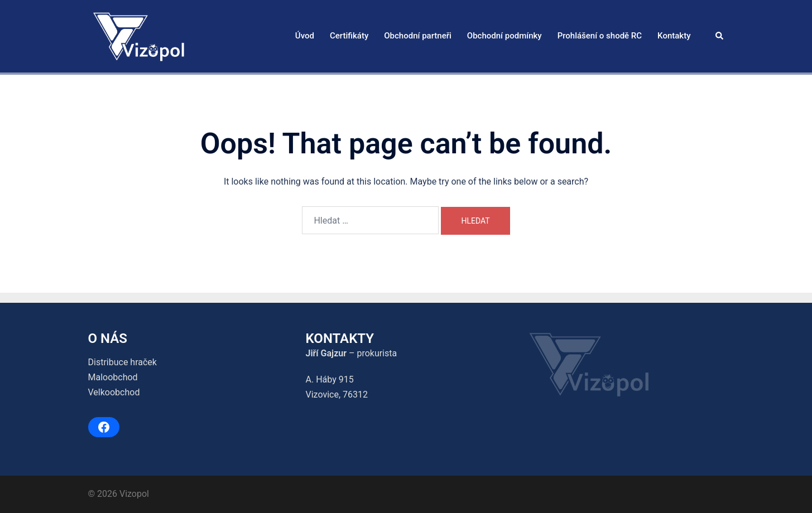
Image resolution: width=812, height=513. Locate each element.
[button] (720, 36)
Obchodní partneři (418, 36)
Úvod (305, 36)
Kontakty (674, 36)
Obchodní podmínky (505, 36)
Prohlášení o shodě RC (600, 36)
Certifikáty (349, 36)
